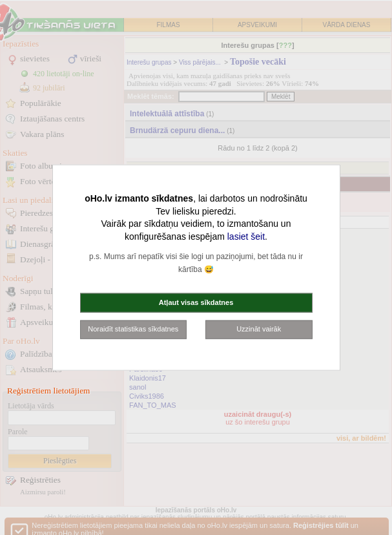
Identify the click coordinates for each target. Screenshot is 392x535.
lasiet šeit (246, 236)
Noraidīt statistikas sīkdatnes (133, 329)
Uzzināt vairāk (259, 329)
